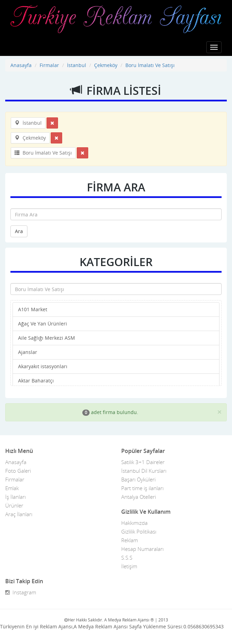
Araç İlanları (19, 514)
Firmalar (49, 65)
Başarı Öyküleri (138, 479)
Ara (19, 231)
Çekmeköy (106, 65)
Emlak (12, 488)
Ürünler (14, 505)
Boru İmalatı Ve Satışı (150, 65)
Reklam (130, 540)
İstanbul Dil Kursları (144, 471)
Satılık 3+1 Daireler (143, 462)
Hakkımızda (134, 523)
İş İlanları (15, 497)
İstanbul (77, 65)
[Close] (219, 412)
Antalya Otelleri (139, 497)
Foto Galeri (18, 471)
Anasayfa (21, 65)
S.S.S (127, 558)
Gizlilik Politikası (139, 531)
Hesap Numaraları (142, 549)
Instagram (21, 592)
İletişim (129, 566)
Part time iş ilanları (142, 488)
